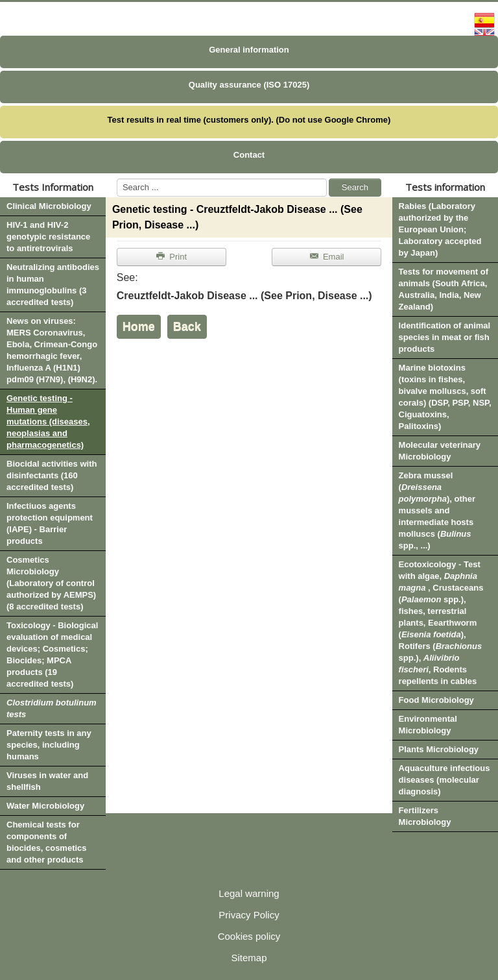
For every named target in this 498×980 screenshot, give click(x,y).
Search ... (117, 179)
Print (171, 257)
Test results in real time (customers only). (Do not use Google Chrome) (249, 120)
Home (139, 326)
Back (187, 326)
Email (326, 257)
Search (355, 187)
